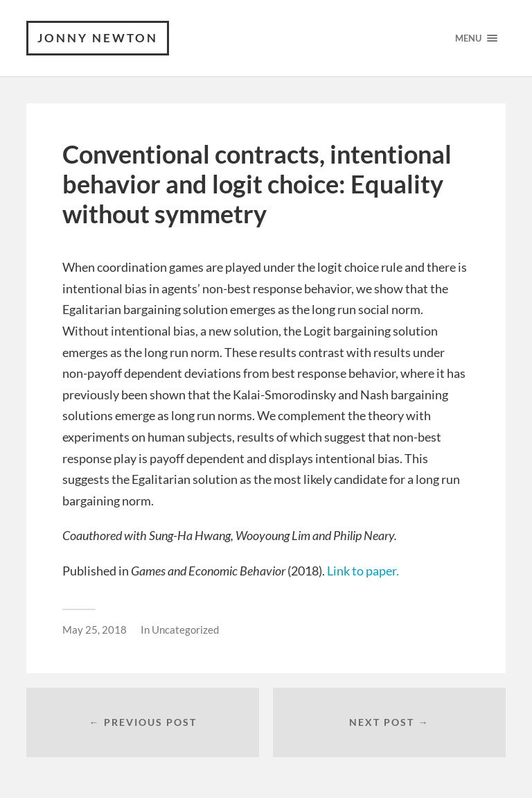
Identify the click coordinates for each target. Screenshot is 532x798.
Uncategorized (185, 630)
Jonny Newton (98, 38)
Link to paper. (363, 571)
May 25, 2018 (95, 630)
